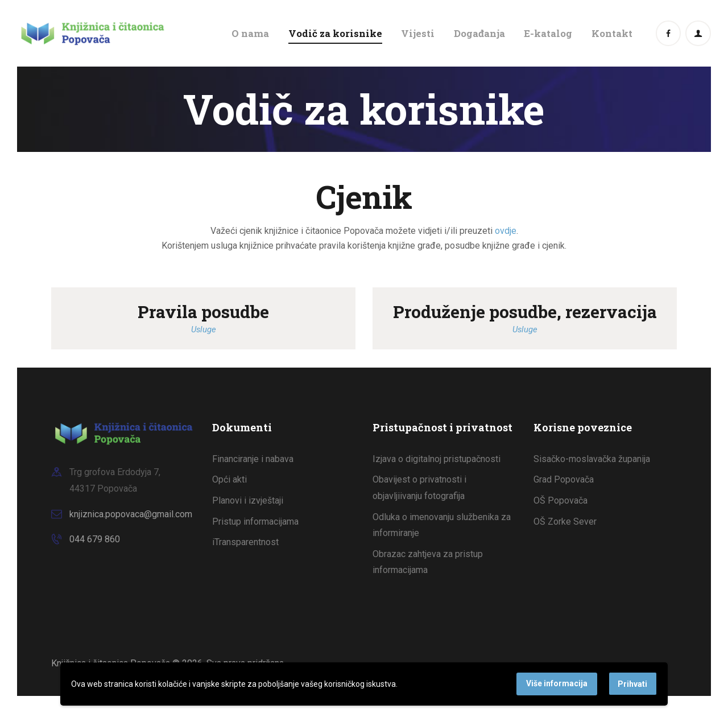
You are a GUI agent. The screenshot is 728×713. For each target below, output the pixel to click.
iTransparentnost (245, 542)
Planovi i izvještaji (248, 500)
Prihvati (632, 684)
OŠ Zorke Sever (565, 522)
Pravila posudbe (203, 312)
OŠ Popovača (561, 500)
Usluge (204, 329)
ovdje (506, 231)
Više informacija (557, 683)
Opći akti (229, 479)
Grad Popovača (564, 479)
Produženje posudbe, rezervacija (525, 312)
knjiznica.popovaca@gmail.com (131, 514)
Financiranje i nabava (253, 459)
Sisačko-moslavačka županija (592, 459)
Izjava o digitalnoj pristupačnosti (437, 459)
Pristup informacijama (255, 522)
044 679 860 (95, 539)
